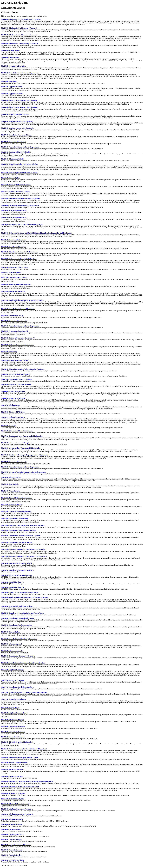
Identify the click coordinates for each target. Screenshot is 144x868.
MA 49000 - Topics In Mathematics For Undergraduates (20, 467)
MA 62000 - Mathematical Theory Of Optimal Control (19, 758)
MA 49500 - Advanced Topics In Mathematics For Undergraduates (24, 472)
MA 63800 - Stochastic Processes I (13, 770)
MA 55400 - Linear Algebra (10, 632)
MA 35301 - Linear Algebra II (11, 273)
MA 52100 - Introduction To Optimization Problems (19, 531)
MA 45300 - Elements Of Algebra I (13, 412)
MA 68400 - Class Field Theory (12, 824)
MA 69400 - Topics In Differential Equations (16, 845)
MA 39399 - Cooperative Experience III (14, 331)
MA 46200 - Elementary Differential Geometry (17, 431)
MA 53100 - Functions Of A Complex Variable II (17, 570)
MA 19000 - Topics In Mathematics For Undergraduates (20, 147)
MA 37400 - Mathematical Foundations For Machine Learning (22, 300)
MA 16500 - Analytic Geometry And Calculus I (17, 121)
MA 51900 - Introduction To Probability (15, 519)
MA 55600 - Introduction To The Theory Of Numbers (19, 639)
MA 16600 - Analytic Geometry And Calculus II (17, 128)
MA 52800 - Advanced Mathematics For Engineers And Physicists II (24, 556)
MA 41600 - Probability (9, 352)
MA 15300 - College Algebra (11, 50)
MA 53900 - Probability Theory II (13, 587)
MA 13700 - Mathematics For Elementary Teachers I (19, 28)
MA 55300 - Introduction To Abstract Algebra (17, 625)
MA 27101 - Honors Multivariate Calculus (15, 192)
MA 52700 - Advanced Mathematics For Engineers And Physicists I (24, 549)
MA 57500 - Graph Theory (10, 708)
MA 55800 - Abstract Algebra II (12, 651)
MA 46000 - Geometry (9, 426)
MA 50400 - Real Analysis (10, 484)
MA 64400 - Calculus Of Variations (13, 794)
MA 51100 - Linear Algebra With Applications (17, 498)
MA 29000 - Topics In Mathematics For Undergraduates (20, 205)
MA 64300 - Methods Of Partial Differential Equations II (20, 787)
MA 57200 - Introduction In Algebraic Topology (17, 687)
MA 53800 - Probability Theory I (12, 582)
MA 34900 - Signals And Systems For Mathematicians (19, 252)
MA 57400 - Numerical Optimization (13, 699)
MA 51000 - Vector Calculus (11, 491)
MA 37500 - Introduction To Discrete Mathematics (18, 309)
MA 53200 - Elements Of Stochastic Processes (16, 575)
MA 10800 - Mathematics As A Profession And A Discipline (21, 19)
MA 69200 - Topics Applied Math (12, 835)
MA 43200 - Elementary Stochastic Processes (16, 384)
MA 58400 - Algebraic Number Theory (14, 713)
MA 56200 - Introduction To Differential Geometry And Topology (23, 663)
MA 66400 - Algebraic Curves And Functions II (17, 814)
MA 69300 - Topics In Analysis (11, 840)
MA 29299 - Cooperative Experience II (14, 217)
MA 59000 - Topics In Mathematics (13, 727)
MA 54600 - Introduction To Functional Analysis (17, 618)
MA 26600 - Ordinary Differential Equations (16, 185)
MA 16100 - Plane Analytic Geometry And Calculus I (19, 100)
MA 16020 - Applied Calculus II (12, 94)
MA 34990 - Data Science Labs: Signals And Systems (19, 259)
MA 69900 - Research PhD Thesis (12, 860)
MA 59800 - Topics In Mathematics (13, 737)
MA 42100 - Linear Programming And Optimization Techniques (23, 369)
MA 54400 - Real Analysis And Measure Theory (17, 606)
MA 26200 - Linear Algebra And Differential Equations (20, 173)
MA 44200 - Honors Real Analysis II (13, 398)
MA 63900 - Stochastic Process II (12, 776)
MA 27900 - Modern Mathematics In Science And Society (20, 199)
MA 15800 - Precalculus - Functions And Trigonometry (20, 73)
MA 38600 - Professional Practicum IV (14, 321)
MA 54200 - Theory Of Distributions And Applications (19, 592)
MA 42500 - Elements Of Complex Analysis (16, 374)
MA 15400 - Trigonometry (10, 57)
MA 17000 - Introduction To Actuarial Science (17, 135)
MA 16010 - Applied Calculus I (12, 87)
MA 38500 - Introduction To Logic (13, 316)
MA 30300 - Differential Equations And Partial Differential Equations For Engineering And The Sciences (36, 233)
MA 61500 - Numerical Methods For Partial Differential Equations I (24, 749)
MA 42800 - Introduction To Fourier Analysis (16, 379)
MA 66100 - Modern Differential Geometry (16, 804)
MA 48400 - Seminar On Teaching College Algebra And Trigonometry (25, 455)
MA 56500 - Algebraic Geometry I (13, 670)
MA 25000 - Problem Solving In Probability (16, 152)
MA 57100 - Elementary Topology (12, 680)
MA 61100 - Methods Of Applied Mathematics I (17, 742)
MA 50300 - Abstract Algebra (11, 477)
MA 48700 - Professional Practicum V (14, 462)
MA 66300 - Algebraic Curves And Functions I (17, 809)
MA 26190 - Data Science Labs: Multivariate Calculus (19, 164)
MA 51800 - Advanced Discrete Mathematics (16, 512)
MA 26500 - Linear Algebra (10, 178)
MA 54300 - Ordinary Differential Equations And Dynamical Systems (25, 597)
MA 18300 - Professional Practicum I (14, 142)
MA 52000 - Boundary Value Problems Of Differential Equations (23, 525)
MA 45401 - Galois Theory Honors (13, 417)
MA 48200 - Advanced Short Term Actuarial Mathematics (21, 448)
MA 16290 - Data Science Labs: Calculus (15, 114)
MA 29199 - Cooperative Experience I (14, 211)
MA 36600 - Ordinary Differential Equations (16, 285)
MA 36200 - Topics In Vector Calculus (14, 278)
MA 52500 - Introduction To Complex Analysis (17, 543)
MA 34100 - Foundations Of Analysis (14, 247)
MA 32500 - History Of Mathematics (13, 240)
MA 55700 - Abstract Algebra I (12, 644)
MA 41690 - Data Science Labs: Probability (16, 360)
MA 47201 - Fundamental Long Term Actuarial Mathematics (22, 436)
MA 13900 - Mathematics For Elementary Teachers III (20, 44)
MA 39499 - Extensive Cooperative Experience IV (18, 338)
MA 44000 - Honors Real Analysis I (13, 391)
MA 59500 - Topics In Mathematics (13, 732)
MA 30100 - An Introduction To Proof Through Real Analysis (22, 224)
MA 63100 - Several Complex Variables (14, 763)
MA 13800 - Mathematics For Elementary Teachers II (19, 35)
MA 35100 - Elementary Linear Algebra (15, 267)
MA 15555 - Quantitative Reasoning (13, 66)
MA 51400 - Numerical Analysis (12, 505)
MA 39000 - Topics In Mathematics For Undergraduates (20, 326)
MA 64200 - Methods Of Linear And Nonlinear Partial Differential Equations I (28, 782)
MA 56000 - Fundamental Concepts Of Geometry (18, 656)
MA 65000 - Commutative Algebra (13, 799)
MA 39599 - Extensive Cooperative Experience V (18, 345)
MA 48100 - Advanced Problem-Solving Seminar (17, 443)
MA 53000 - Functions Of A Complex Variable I (17, 563)
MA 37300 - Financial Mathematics (13, 291)
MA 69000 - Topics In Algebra (11, 829)
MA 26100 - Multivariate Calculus (13, 159)
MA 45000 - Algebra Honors (11, 405)
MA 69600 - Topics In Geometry (12, 850)
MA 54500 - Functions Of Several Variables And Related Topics (22, 613)
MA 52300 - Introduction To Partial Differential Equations (21, 536)
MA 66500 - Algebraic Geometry (12, 819)
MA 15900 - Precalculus (9, 82)
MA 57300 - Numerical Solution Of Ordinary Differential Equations (24, 692)
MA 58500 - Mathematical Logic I (13, 720)
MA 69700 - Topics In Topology (12, 855)
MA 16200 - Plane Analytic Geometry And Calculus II (19, 107)
